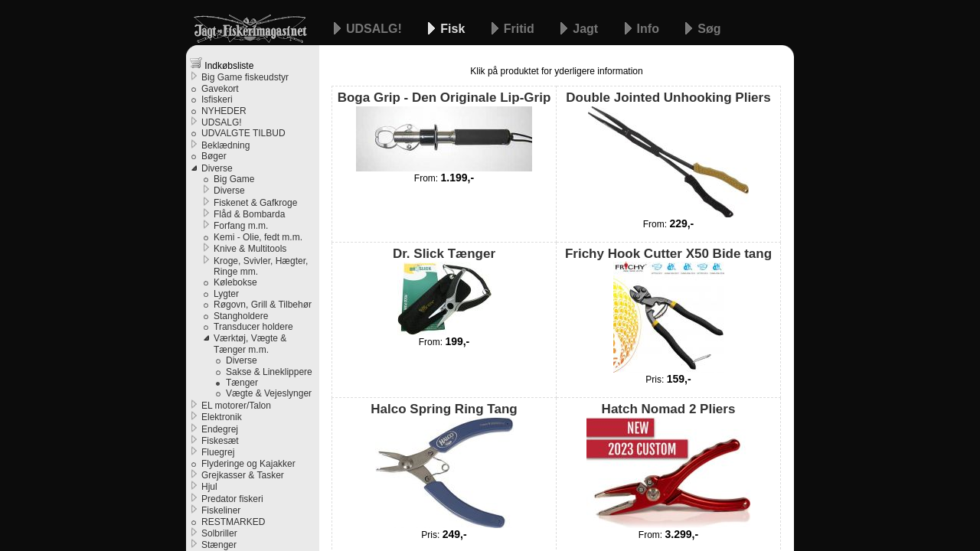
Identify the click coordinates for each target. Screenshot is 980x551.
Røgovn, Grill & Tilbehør (263, 305)
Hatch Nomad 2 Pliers (668, 465)
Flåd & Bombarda (249, 214)
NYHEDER (224, 111)
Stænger (219, 545)
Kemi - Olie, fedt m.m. (258, 237)
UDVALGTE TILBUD (243, 133)
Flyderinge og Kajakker (248, 464)
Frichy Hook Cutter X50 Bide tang (668, 310)
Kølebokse (235, 282)
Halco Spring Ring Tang (444, 465)
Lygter (226, 294)
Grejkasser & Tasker (243, 475)
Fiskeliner (221, 510)
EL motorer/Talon (236, 406)
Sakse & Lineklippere (269, 372)
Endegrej (220, 429)
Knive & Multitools (250, 249)
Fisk (454, 29)
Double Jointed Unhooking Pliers (668, 153)
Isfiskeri (217, 99)
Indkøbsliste (222, 64)
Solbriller (219, 533)
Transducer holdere (253, 327)
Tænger (242, 383)
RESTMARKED (233, 522)
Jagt (587, 29)
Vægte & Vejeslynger (269, 393)
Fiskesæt (220, 441)
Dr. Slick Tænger (444, 291)
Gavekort (220, 89)
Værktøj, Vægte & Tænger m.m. (250, 344)
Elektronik (222, 417)
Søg (709, 29)
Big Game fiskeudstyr (245, 77)
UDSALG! (376, 29)
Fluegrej (218, 452)
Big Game (234, 179)
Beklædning (225, 145)
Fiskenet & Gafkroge (255, 203)
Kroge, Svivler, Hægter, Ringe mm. (261, 266)
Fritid (521, 29)
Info (650, 29)
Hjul (209, 487)
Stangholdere (241, 316)
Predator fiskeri (232, 499)
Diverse (217, 168)
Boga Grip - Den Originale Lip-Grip (444, 130)
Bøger (214, 156)
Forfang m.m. (241, 226)
